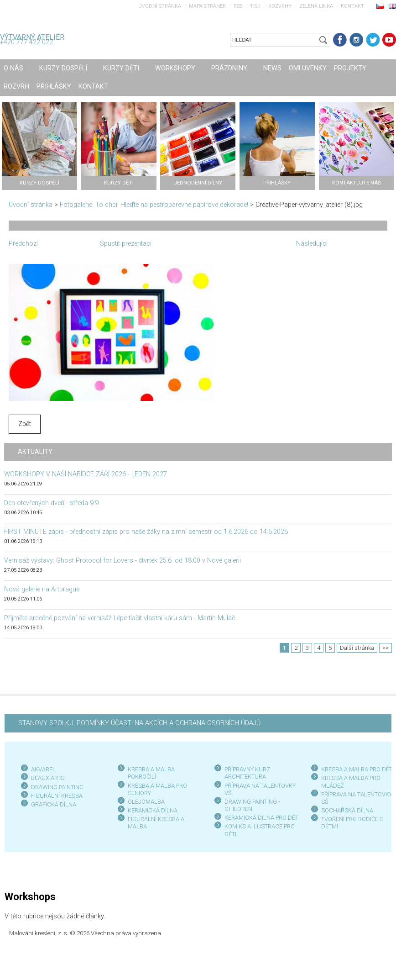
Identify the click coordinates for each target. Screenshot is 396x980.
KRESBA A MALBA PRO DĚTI (357, 769)
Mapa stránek (207, 6)
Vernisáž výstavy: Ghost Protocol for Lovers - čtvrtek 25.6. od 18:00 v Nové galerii (122, 561)
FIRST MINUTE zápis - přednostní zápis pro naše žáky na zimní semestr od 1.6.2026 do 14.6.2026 (146, 532)
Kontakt (352, 6)
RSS (238, 6)
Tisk (255, 6)
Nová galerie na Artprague (42, 589)
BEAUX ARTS (48, 778)
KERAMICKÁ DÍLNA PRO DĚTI (262, 818)
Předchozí (23, 244)
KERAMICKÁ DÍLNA (153, 810)
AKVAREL (43, 769)
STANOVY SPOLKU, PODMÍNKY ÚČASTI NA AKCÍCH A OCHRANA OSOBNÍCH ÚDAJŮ (139, 723)
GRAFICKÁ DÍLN (52, 804)
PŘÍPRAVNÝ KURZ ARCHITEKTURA (247, 773)
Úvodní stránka (160, 6)
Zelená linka (316, 6)
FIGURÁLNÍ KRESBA (57, 796)
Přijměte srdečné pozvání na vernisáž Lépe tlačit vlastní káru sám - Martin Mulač (120, 618)
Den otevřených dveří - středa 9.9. (52, 503)
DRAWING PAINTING (57, 787)
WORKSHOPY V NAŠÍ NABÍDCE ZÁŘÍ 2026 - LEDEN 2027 (86, 474)
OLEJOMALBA (146, 802)
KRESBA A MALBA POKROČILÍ (151, 773)
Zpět (25, 424)
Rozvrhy (280, 6)
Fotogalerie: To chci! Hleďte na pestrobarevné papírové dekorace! (154, 205)
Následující (312, 244)
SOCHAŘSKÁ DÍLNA (347, 810)
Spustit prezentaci (126, 244)
